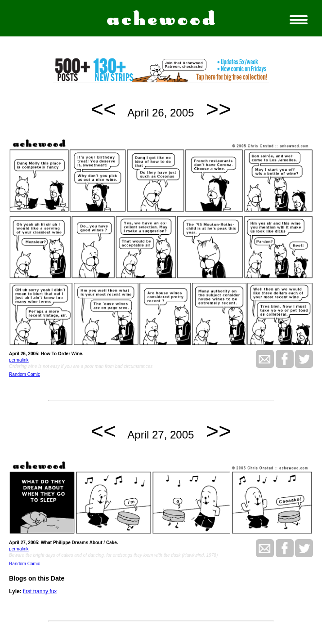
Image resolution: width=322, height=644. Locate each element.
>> (219, 109)
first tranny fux (40, 591)
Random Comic (25, 374)
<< (103, 109)
